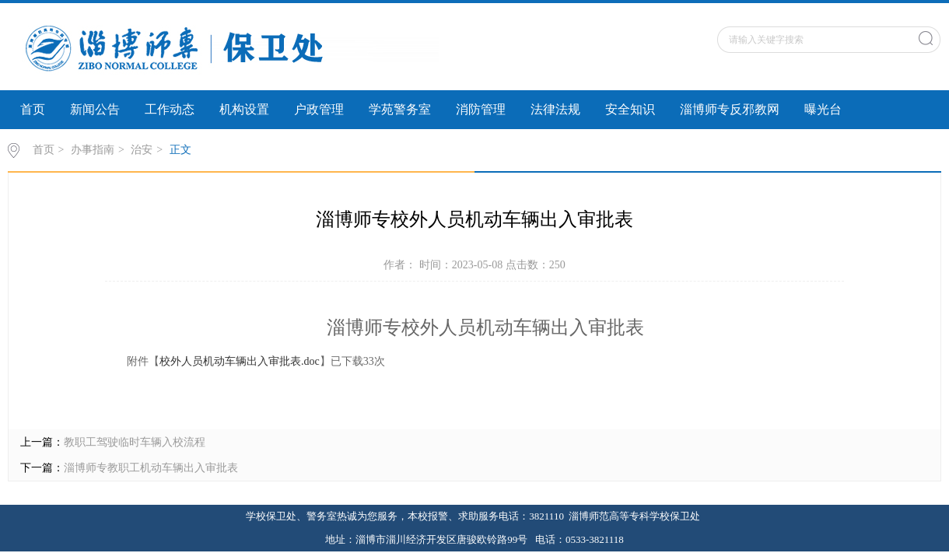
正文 (180, 150)
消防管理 (481, 109)
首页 (33, 109)
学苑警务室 (400, 109)
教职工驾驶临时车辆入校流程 (135, 442)
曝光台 (823, 109)
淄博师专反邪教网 (730, 109)
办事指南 (93, 150)
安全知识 (630, 109)
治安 (142, 150)
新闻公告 (95, 109)
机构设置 (244, 109)
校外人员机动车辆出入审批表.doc (240, 361)
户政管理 (319, 109)
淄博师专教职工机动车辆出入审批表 (151, 468)
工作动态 (170, 109)
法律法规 (555, 109)
